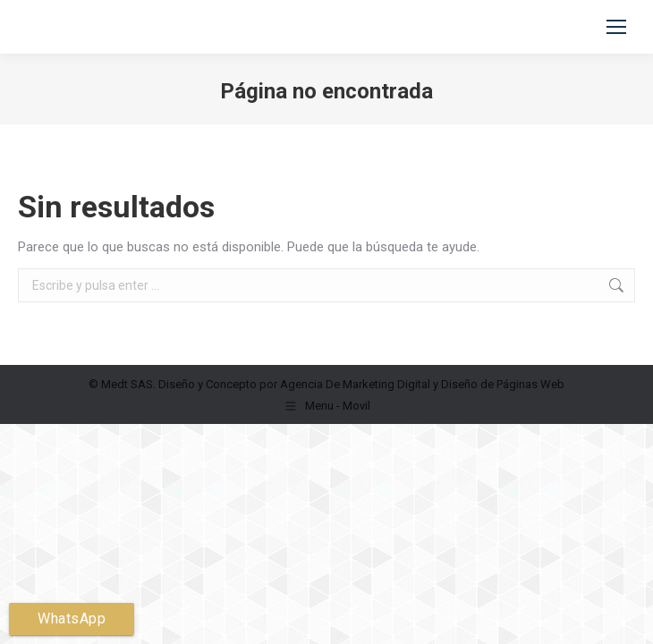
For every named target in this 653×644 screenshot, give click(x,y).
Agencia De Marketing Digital (355, 384)
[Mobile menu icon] (616, 27)
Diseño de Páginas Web (503, 384)
